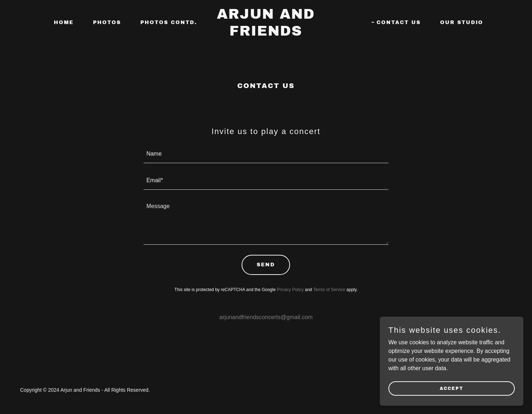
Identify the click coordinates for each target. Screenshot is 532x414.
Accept (452, 388)
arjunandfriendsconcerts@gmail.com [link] (266, 317)
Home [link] (64, 22)
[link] (266, 34)
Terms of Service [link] (329, 290)
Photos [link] (107, 22)
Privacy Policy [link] (290, 290)
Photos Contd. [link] (169, 22)
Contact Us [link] (399, 22)
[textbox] (266, 154)
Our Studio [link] (462, 22)
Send (266, 265)
